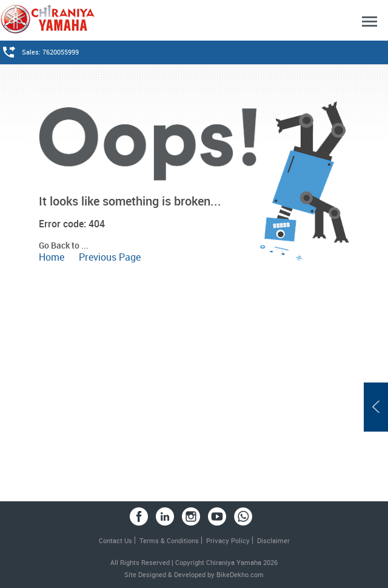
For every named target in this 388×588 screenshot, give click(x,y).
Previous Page (110, 257)
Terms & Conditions (169, 540)
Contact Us (115, 540)
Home (52, 257)
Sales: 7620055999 (50, 52)
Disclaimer (273, 540)
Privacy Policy (228, 540)
